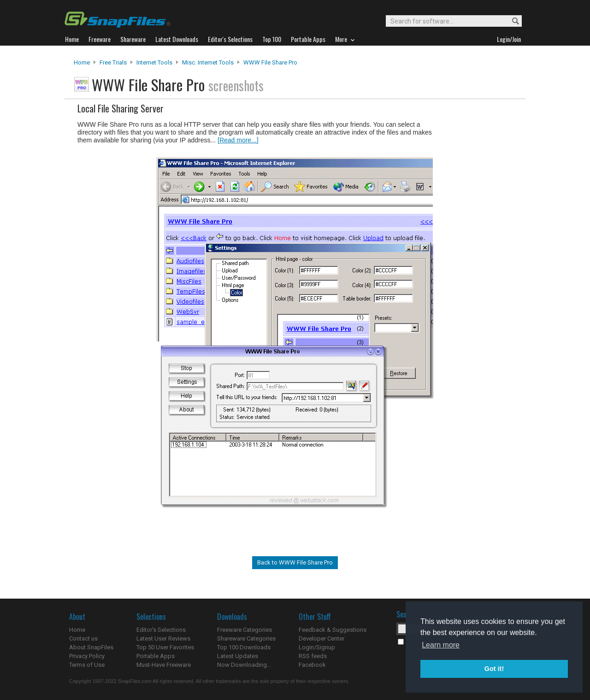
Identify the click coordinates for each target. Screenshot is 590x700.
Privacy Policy (87, 656)
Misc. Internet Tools (208, 62)
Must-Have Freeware (164, 665)
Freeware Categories (245, 630)
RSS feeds (313, 656)
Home (82, 62)
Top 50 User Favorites (165, 647)
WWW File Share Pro (270, 62)
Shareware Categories (246, 638)
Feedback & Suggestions (333, 630)
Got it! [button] (494, 669)
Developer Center (322, 638)
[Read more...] (238, 140)
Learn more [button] (441, 645)
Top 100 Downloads (244, 647)
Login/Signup (317, 647)
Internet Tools (154, 62)
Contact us (83, 638)
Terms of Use (87, 665)
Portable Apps (156, 656)
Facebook (312, 665)
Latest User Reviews (163, 638)
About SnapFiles (91, 647)
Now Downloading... (244, 665)
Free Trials (113, 62)
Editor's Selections (161, 630)
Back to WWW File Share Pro (295, 562)
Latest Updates (238, 656)
